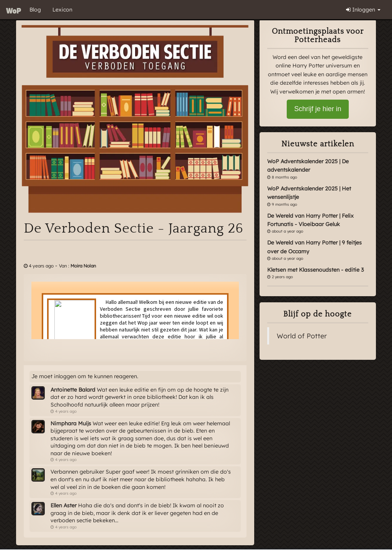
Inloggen (363, 10)
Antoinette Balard (73, 390)
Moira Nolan (83, 266)
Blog (35, 10)
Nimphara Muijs (71, 423)
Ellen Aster (64, 505)
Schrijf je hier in (318, 109)
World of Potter (302, 336)
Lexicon (62, 10)
